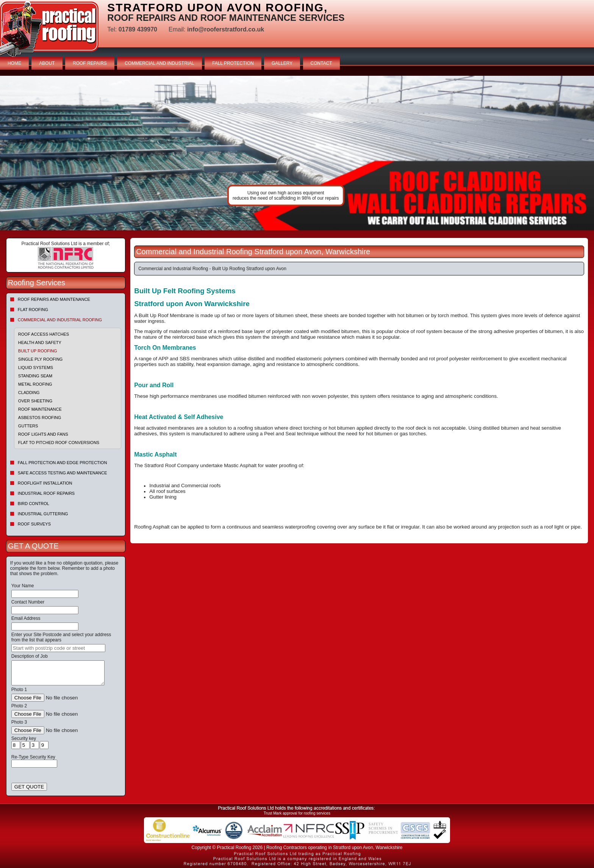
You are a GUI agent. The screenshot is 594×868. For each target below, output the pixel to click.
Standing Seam (35, 376)
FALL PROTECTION (233, 63)
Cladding (29, 393)
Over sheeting (35, 401)
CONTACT (321, 63)
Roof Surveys (34, 524)
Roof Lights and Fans (43, 434)
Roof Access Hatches (44, 334)
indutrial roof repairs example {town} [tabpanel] (297, 153)
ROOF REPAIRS (90, 63)
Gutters (28, 426)
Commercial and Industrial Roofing (60, 320)
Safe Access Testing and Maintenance (63, 473)
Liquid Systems (36, 368)
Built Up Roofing (38, 351)
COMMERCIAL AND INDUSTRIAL (159, 63)
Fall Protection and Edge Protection (63, 463)
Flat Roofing (33, 310)
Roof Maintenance (40, 409)
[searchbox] (58, 648)
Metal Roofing (35, 384)
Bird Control (34, 504)
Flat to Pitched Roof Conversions (59, 443)
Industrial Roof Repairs (46, 493)
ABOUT (47, 63)
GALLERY (282, 63)
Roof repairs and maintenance (54, 299)
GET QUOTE (29, 787)
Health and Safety (40, 343)
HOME (14, 63)
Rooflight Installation (45, 483)
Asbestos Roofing (40, 418)
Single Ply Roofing (41, 359)
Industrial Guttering (43, 514)
